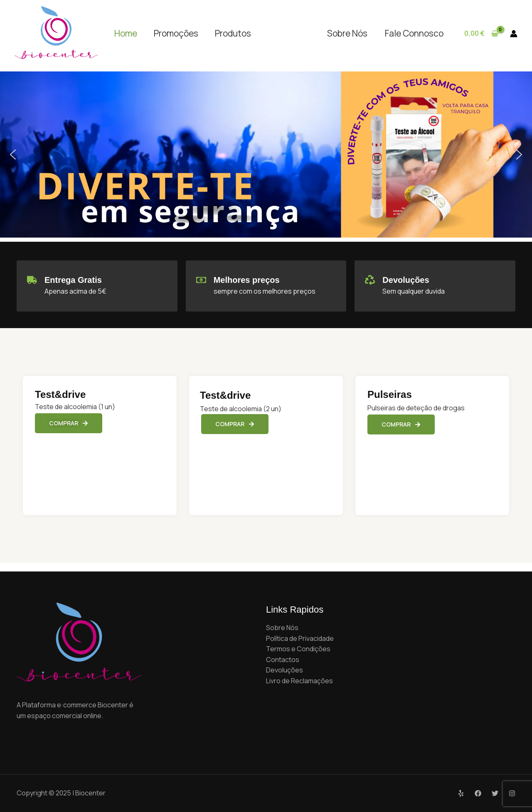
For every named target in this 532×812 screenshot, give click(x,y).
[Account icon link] (514, 34)
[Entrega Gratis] (32, 280)
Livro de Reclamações (299, 681)
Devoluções (406, 280)
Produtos (233, 33)
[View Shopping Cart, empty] (481, 34)
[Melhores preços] (201, 280)
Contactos (283, 660)
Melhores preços (247, 280)
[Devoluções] (370, 280)
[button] (13, 155)
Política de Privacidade (300, 638)
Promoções (176, 33)
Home (126, 33)
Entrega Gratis (73, 280)
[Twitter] (495, 793)
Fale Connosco (414, 33)
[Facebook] (478, 793)
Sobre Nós (347, 33)
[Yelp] (461, 793)
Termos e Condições (298, 649)
